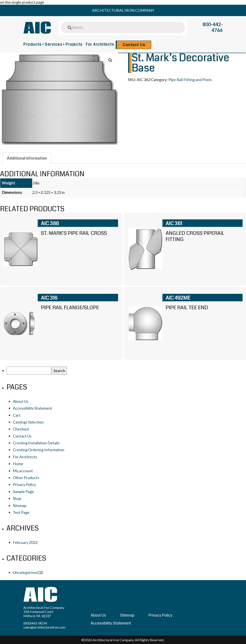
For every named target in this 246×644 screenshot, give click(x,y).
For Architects (100, 44)
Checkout (21, 429)
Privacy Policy (24, 484)
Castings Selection (28, 422)
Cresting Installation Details (36, 443)
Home (18, 464)
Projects (74, 44)
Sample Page (23, 492)
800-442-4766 (213, 27)
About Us (21, 401)
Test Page (21, 512)
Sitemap (20, 505)
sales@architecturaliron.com (44, 627)
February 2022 (25, 542)
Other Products (26, 478)
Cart (17, 415)
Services (53, 44)
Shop (17, 498)
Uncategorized (25, 572)
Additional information (27, 158)
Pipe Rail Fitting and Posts (190, 80)
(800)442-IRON (35, 623)
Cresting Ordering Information (39, 450)
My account (23, 471)
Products (32, 44)
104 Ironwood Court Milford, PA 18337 (38, 614)
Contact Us (134, 45)
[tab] (27, 158)
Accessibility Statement (33, 408)
